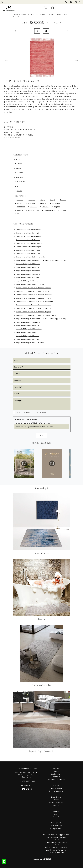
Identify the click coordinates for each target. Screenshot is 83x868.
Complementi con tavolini (45, 14)
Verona (63, 210)
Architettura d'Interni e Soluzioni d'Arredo (56, 851)
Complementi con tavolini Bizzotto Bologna (34, 305)
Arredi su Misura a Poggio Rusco (56, 839)
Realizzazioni (56, 774)
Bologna (20, 200)
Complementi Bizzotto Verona (28, 250)
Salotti (56, 805)
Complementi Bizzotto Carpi (27, 233)
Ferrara (63, 200)
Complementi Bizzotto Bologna (29, 247)
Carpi (43, 200)
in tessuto (21, 182)
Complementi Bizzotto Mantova (29, 236)
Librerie (56, 800)
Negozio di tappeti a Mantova (28, 264)
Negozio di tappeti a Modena (28, 260)
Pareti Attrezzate (56, 803)
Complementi (56, 829)
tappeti (20, 173)
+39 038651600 (29, 781)
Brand (56, 771)
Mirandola (56, 203)
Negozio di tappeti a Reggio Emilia (30, 284)
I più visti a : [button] (20, 196)
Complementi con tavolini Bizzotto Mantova (34, 295)
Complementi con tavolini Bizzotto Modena (34, 288)
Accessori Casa (27, 14)
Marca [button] (17, 159)
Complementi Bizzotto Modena (29, 230)
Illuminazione (56, 826)
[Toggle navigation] (80, 8)
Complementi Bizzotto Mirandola (29, 243)
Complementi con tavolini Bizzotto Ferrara (33, 298)
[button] (77, 61)
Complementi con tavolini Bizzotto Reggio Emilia (36, 315)
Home (16, 14)
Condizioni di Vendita (56, 779)
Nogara (57, 207)
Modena (33, 207)
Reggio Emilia (33, 210)
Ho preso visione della (31, 412)
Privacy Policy (41, 412)
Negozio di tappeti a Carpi (56, 260)
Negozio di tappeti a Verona (28, 277)
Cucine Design (56, 788)
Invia (41, 436)
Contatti (56, 777)
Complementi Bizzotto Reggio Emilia (31, 257)
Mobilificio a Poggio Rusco (56, 847)
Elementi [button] (18, 168)
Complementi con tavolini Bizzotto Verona (33, 308)
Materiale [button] (19, 178)
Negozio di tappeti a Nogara (28, 281)
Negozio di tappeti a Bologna (28, 274)
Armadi (56, 817)
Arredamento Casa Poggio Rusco (56, 844)
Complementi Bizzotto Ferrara (28, 240)
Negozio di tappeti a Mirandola (29, 271)
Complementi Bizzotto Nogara (28, 254)
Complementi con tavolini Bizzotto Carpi (33, 291)
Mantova (31, 203)
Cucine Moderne (56, 791)
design (19, 191)
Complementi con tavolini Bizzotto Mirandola (34, 302)
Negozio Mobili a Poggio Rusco (56, 835)
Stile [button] (16, 187)
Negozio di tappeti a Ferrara (28, 267)
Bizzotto (20, 163)
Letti (56, 814)
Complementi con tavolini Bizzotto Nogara (33, 312)
